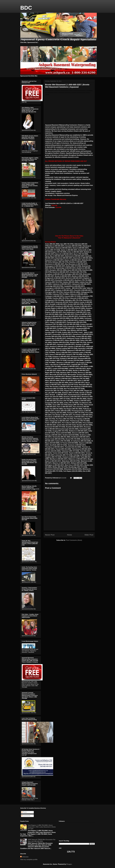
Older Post (89, 535)
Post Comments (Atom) (74, 540)
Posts (24, 812)
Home (69, 535)
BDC (26, 8)
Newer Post (50, 535)
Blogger (69, 864)
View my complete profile (29, 860)
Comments (26, 816)
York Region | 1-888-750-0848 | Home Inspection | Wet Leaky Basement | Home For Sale (42, 827)
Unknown (25, 857)
